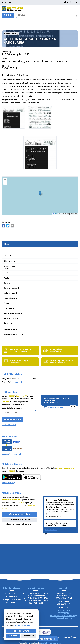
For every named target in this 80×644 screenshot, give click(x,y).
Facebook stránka (64, 607)
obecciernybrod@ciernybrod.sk (64, 605)
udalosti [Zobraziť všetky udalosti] (19, 371)
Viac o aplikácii (8, 472)
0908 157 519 (9, 58)
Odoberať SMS (13, 409)
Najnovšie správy (55, 397)
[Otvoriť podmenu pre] (75, 239)
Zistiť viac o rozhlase (20, 509)
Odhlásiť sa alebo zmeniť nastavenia (20, 513)
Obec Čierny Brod (47, 635)
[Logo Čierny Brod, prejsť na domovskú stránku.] (40, 9)
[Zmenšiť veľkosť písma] (68, 2)
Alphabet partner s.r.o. (51, 632)
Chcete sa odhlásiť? (10, 414)
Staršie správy (51, 519)
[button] (40, 183)
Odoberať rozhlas (20, 504)
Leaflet (56, 203)
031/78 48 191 (64, 600)
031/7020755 (64, 602)
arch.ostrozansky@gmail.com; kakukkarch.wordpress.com (35, 51)
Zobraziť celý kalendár (12, 444)
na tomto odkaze (23, 625)
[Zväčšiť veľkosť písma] (71, 2)
